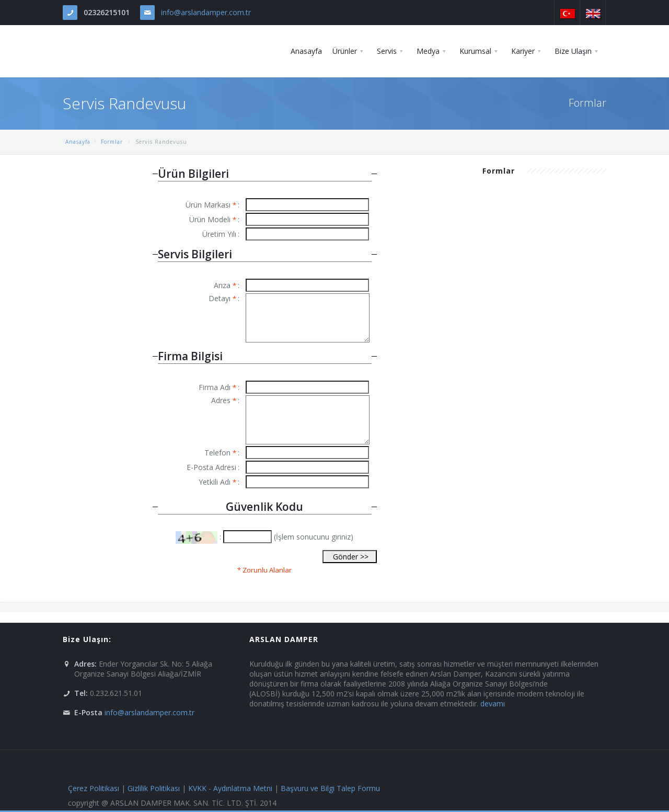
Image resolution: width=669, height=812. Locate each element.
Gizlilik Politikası (154, 788)
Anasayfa (78, 142)
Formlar (113, 142)
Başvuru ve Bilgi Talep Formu (330, 788)
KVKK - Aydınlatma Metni (230, 788)
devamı (493, 704)
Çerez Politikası (94, 788)
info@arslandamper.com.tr (206, 12)
